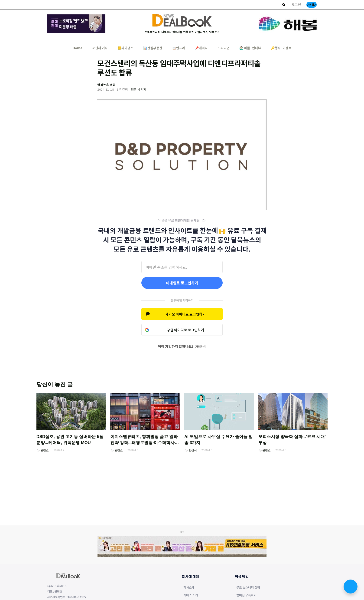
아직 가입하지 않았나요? (182, 346)
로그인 (296, 5)
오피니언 (224, 48)
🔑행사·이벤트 (281, 48)
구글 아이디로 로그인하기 (185, 330)
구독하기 (312, 5)
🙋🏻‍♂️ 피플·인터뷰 (250, 48)
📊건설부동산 (153, 48)
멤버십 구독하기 (246, 595)
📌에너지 (201, 48)
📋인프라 (179, 48)
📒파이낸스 (125, 48)
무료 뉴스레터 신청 (248, 588)
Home (78, 48)
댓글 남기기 (139, 89)
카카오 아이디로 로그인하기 (185, 314)
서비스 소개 (191, 595)
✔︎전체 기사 (100, 48)
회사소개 (189, 588)
